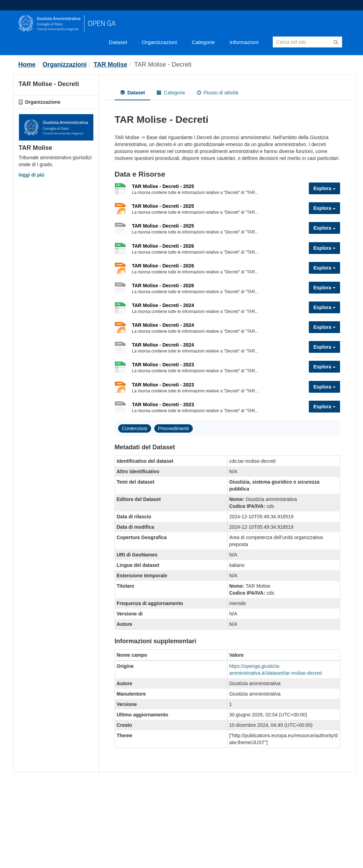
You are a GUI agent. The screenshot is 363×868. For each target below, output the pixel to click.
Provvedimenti (174, 428)
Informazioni (244, 42)
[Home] (27, 65)
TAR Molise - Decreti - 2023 (163, 365)
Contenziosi (135, 428)
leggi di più (32, 175)
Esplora (324, 188)
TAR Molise (111, 65)
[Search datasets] (307, 42)
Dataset (118, 42)
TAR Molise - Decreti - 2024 (163, 305)
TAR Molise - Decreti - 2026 (163, 246)
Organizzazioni (159, 42)
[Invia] (336, 41)
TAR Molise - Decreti (163, 65)
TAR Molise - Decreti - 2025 (163, 186)
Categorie (203, 42)
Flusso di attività (218, 93)
